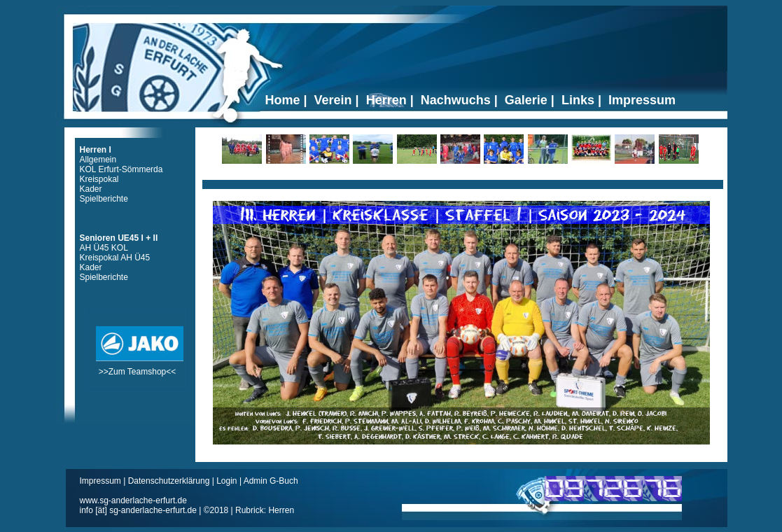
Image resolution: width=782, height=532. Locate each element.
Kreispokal (99, 179)
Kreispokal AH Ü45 (115, 258)
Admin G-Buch (271, 481)
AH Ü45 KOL (104, 248)
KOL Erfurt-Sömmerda (121, 169)
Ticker (463, 179)
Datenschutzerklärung (170, 481)
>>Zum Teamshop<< (140, 367)
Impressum (102, 481)
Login (226, 481)
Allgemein (98, 160)
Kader (91, 189)
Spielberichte (104, 199)
